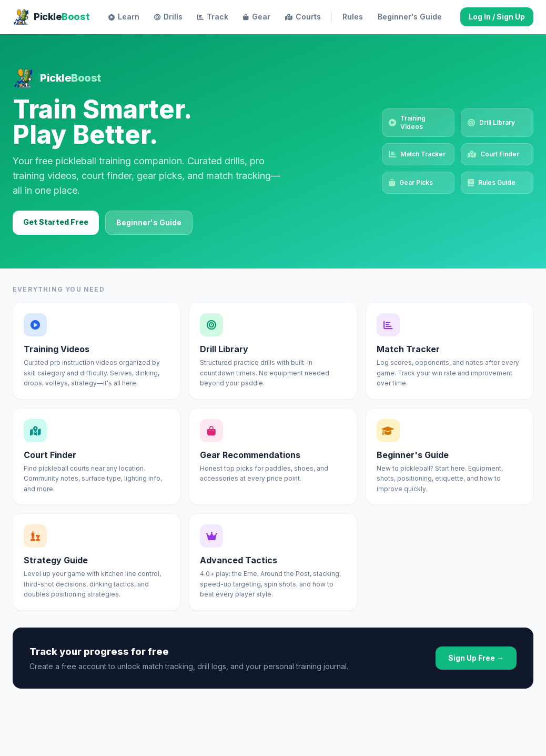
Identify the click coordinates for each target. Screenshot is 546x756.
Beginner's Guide (149, 222)
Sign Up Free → (476, 658)
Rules (353, 17)
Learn (124, 17)
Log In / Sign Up (497, 17)
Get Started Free (56, 222)
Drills (168, 17)
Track (213, 17)
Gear (257, 17)
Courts (303, 17)
